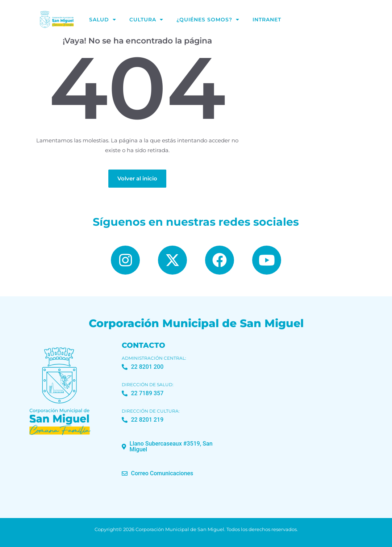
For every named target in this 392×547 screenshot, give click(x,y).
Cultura (146, 20)
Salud (103, 20)
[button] (175, 447)
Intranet (267, 20)
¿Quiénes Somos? (208, 20)
